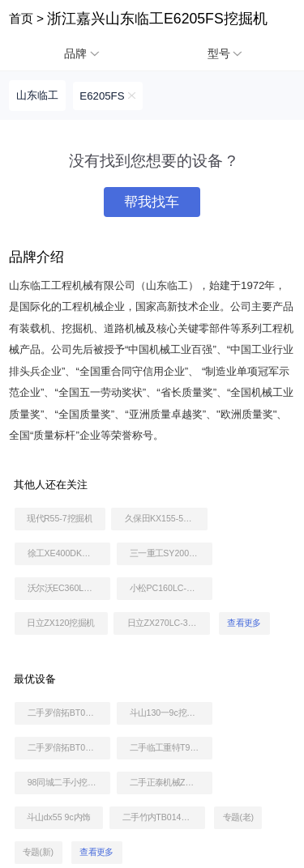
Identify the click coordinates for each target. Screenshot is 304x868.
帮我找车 (152, 202)
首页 (21, 18)
